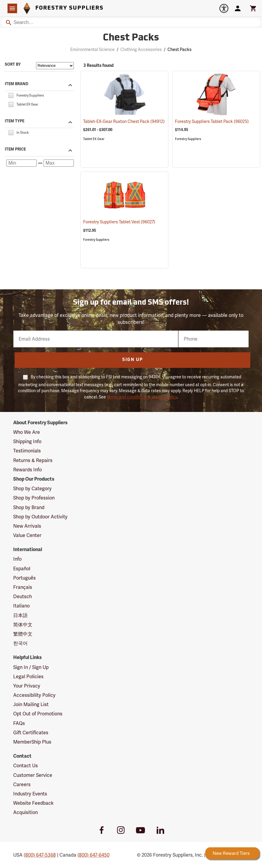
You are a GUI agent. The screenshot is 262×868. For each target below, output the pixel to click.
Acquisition (26, 812)
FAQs (19, 723)
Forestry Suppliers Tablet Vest (119, 222)
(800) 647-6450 (93, 855)
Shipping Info (27, 441)
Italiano (21, 606)
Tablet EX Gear (94, 139)
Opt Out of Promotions (38, 714)
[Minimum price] (21, 163)
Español (22, 569)
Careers (22, 784)
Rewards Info (27, 470)
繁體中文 (23, 634)
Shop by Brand (29, 507)
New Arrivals (27, 526)
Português (24, 578)
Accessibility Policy (34, 695)
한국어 (20, 643)
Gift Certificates (31, 733)
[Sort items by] (55, 66)
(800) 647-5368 (40, 855)
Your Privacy (27, 686)
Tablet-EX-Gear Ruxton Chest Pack (124, 121)
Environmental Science (92, 49)
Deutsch (23, 597)
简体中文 (23, 625)
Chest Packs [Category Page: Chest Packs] (131, 38)
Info (17, 559)
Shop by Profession (34, 498)
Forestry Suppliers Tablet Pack (212, 121)
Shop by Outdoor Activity (40, 517)
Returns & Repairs (33, 460)
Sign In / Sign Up (31, 667)
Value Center (27, 535)
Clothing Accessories (141, 49)
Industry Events (30, 794)
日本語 (20, 615)
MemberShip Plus (32, 742)
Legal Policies (28, 677)
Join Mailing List (31, 704)
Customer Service (33, 775)
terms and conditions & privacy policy (142, 397)
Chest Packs (179, 49)
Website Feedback (33, 803)
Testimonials (27, 451)
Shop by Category (32, 489)
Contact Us (26, 766)
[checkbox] (11, 95)
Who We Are (27, 432)
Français (23, 587)
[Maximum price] (59, 163)
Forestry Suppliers (188, 139)
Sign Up (133, 360)
